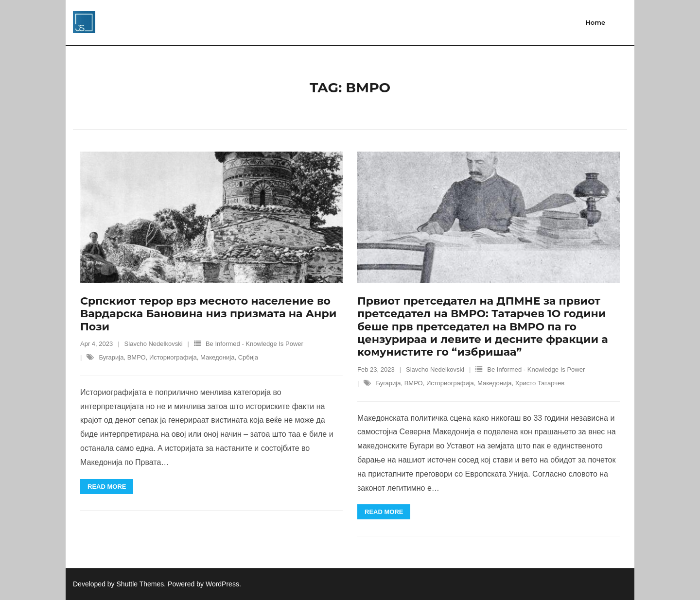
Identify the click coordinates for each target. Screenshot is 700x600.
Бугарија (111, 357)
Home (595, 22)
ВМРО (137, 357)
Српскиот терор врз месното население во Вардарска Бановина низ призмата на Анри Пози (208, 314)
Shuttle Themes (140, 584)
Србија (248, 357)
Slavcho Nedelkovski (154, 344)
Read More (107, 487)
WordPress (222, 584)
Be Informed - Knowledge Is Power (254, 344)
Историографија (173, 357)
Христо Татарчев (540, 383)
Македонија (217, 357)
